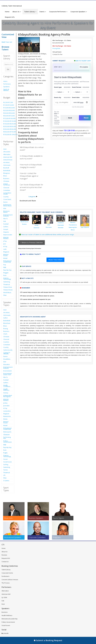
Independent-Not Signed (8, 396)
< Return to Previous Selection (31, 242)
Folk (5, 221)
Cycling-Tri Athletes (7, 353)
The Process (6, 583)
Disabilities (7, 359)
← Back (69, 118)
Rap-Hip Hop (7, 270)
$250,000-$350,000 (8, 126)
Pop (5, 265)
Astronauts (7, 165)
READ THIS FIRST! (55, 260)
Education (7, 364)
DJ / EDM (4, 597)
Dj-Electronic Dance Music (7, 205)
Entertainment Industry (8, 215)
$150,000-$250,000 (8, 124)
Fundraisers (6, 576)
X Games (6, 481)
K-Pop (5, 246)
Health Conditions (7, 386)
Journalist (6, 406)
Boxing (6, 329)
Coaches (6, 342)
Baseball (6, 168)
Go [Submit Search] (8, 69)
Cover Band (7, 199)
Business (6, 178)
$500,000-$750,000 (8, 132)
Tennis (6, 470)
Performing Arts (7, 438)
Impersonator (8, 235)
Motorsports (7, 432)
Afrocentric (7, 152)
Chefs (5, 334)
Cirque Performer (7, 184)
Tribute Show (8, 287)
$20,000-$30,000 (8, 110)
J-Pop (5, 241)
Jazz (5, 244)
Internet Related (6, 238)
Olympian (6, 435)
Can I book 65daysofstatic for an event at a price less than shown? (31, 187)
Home (7, 12)
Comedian (7, 190)
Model (5, 258)
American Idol (8, 157)
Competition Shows (7, 193)
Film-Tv (6, 219)
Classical (6, 188)
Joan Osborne (85, 227)
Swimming (7, 282)
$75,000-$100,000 (8, 118)
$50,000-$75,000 (8, 116)
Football (6, 224)
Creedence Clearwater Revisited (61, 225)
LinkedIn (5, 633)
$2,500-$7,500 (8, 102)
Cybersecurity (8, 350)
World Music (7, 292)
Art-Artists (6, 162)
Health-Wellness (6, 390)
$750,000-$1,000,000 (8, 134)
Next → (87, 118)
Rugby (5, 453)
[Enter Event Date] (81, 102)
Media (5, 419)
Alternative (7, 154)
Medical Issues (6, 255)
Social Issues (8, 462)
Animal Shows (8, 160)
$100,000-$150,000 (8, 121)
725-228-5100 (69, 130)
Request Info (10, 17)
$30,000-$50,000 (8, 113)
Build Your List (7, 42)
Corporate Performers (58, 12)
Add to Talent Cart (83, 61)
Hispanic (6, 232)
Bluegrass (7, 173)
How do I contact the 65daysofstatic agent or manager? (29, 176)
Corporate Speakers (79, 12)
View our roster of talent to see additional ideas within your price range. (48, 234)
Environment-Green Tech (8, 374)
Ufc (4, 475)
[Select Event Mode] (81, 92)
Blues (5, 176)
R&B (5, 267)
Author (6, 318)
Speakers (6, 87)
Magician (6, 252)
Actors (5, 81)
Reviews (4, 555)
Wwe (5, 295)
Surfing (6, 464)
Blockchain (7, 323)
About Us (17, 12)
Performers (7, 84)
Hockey (6, 393)
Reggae (6, 273)
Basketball (7, 170)
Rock (5, 275)
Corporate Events (7, 573)
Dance (5, 202)
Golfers (6, 227)
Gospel (6, 229)
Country (6, 197)
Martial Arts (7, 416)
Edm (5, 208)
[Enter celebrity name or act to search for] (9, 64)
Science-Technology (7, 279)
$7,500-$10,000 (8, 105)
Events (43, 12)
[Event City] (62, 102)
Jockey (5, 403)
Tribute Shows (8, 290)
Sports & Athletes (6, 90)
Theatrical (7, 284)
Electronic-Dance (7, 212)
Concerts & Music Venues (10, 580)
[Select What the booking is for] (62, 92)
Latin (5, 249)
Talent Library (30, 12)
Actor (5, 149)
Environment (7, 371)
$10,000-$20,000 (8, 108)
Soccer (6, 459)
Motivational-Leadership (8, 261)
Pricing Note (56, 48)
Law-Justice (7, 411)
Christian (6, 181)
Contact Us (5, 562)
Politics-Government (7, 441)
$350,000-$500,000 (8, 129)
